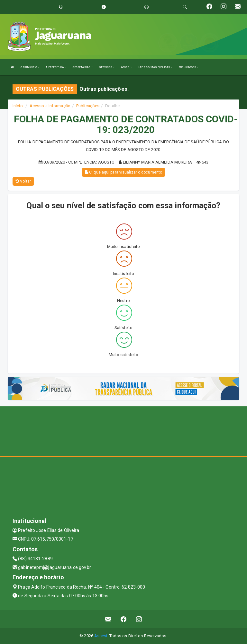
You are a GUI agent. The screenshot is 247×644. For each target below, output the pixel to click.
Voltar (23, 181)
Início (18, 106)
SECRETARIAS (82, 67)
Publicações (88, 106)
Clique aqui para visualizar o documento (123, 172)
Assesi (101, 636)
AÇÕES (126, 67)
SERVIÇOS (107, 67)
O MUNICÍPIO (30, 67)
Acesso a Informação (50, 106)
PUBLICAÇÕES (189, 67)
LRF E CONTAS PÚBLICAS (155, 67)
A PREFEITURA (56, 67)
